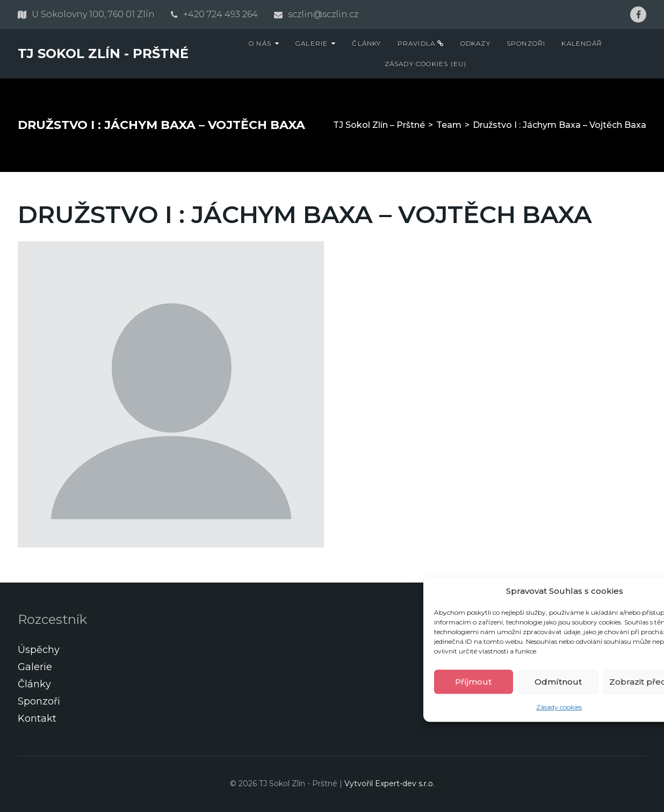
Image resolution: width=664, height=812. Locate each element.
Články (366, 43)
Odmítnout (558, 682)
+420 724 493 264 (221, 14)
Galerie (312, 43)
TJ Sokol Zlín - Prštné (103, 53)
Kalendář (582, 43)
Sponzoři (526, 43)
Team (449, 125)
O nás (260, 43)
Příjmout (473, 682)
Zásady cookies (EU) (426, 64)
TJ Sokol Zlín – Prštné (379, 125)
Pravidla (421, 43)
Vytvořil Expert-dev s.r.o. (389, 784)
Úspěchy (39, 650)
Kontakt (37, 718)
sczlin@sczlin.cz (323, 14)
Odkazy (475, 43)
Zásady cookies (559, 707)
